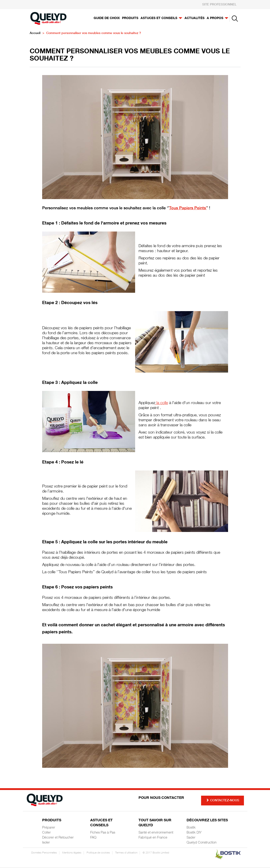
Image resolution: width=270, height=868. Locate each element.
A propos (218, 18)
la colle (162, 404)
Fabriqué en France (153, 839)
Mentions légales (72, 854)
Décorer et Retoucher (58, 839)
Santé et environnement (156, 834)
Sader (191, 839)
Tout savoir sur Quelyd (155, 824)
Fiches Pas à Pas (103, 834)
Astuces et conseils (161, 18)
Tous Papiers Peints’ (188, 209)
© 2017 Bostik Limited (156, 854)
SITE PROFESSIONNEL (219, 5)
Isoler (46, 844)
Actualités (195, 18)
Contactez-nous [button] (223, 801)
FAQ (93, 839)
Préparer (49, 829)
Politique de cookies (98, 854)
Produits (130, 18)
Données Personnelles (44, 854)
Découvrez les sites (207, 822)
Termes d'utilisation (126, 854)
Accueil (35, 34)
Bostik (191, 829)
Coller (46, 834)
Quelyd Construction (202, 844)
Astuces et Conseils (101, 824)
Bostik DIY (194, 834)
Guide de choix (107, 18)
